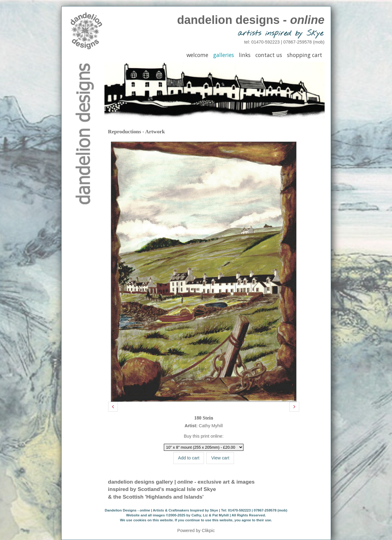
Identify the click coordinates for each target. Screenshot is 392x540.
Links (245, 55)
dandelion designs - (251, 20)
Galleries (224, 55)
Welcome (197, 55)
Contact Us (269, 55)
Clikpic (208, 530)
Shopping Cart (305, 55)
